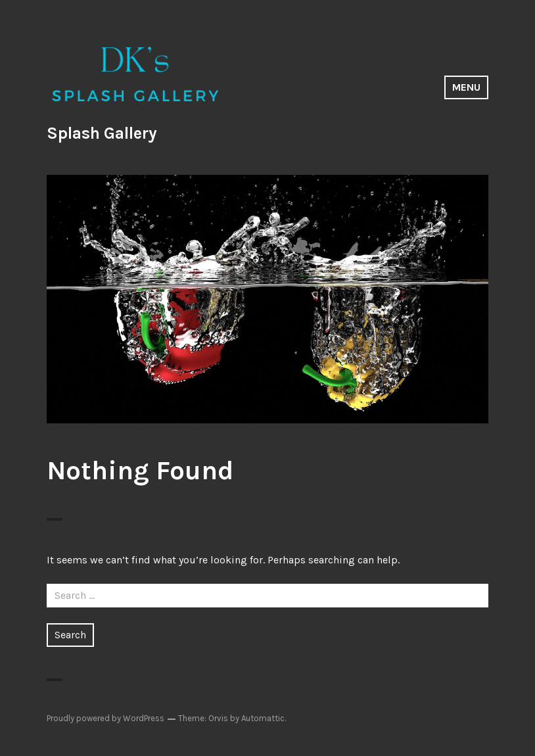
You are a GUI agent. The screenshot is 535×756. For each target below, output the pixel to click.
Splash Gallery (102, 133)
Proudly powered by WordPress (105, 718)
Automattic (263, 718)
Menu (466, 87)
